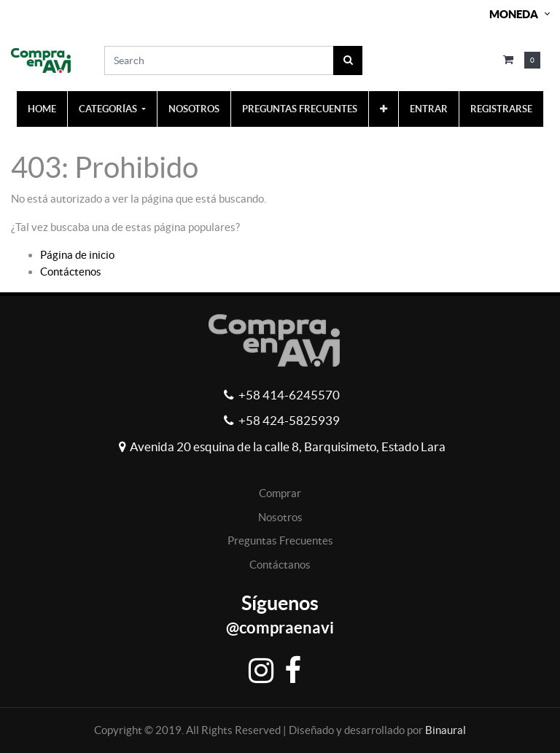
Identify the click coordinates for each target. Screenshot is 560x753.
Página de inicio (77, 255)
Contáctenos (71, 272)
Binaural (446, 730)
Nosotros (280, 517)
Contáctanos (280, 565)
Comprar (280, 493)
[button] (384, 109)
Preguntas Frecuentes (280, 541)
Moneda (514, 14)
